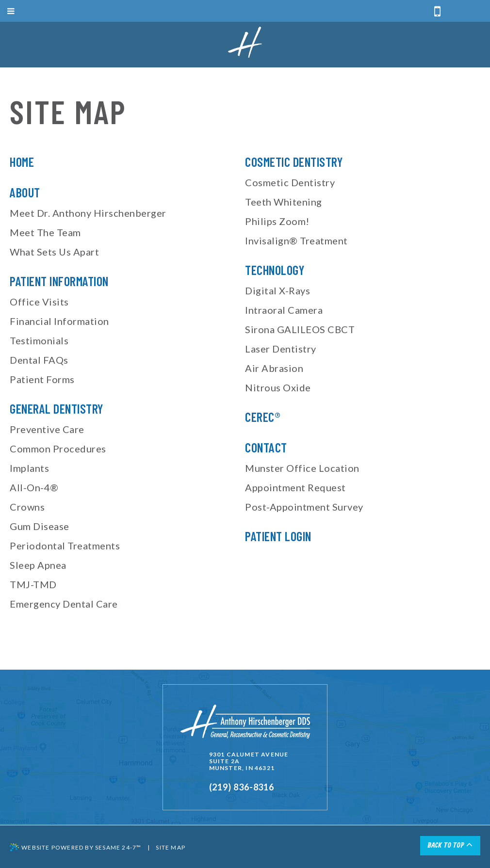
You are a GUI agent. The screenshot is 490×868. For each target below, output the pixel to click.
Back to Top (450, 845)
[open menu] (245, 11)
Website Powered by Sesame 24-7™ (75, 847)
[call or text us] (438, 12)
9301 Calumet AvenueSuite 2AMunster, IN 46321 (249, 761)
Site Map (171, 847)
